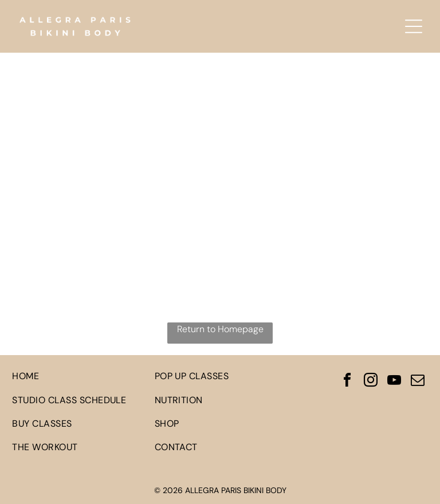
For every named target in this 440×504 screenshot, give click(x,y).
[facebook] (347, 382)
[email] (418, 382)
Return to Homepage (220, 329)
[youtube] (394, 382)
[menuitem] (78, 376)
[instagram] (371, 382)
